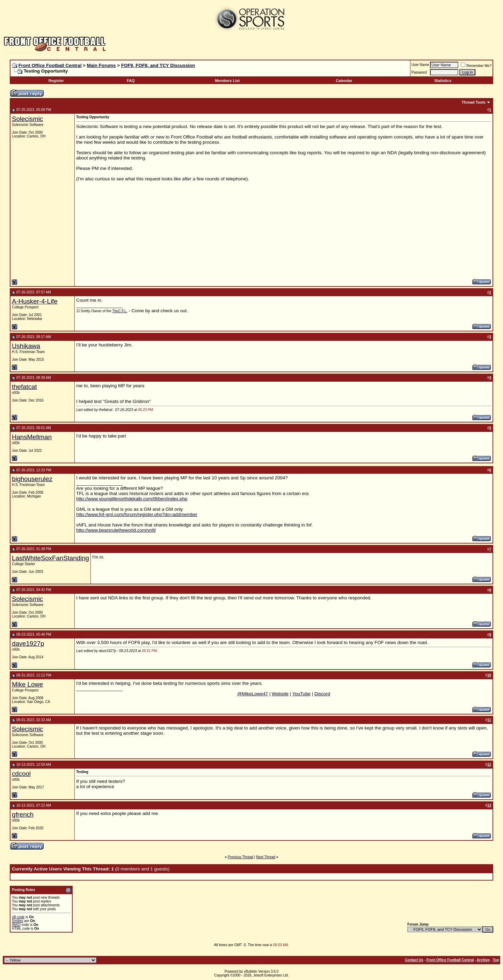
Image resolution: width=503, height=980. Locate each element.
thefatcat (24, 387)
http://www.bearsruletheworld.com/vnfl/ (116, 530)
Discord (322, 694)
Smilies (17, 921)
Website (280, 694)
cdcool (21, 774)
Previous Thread (240, 857)
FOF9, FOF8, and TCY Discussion (158, 65)
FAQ (131, 81)
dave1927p (28, 644)
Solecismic (27, 119)
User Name (420, 65)
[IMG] (16, 925)
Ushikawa (26, 346)
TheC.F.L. (120, 311)
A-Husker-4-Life (35, 301)
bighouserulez (32, 479)
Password (419, 72)
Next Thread (266, 857)
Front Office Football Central (50, 65)
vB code (18, 917)
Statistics (443, 81)
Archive (483, 960)
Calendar (344, 81)
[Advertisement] (231, 226)
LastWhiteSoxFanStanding (50, 558)
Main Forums (101, 65)
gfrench (23, 814)
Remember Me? (476, 66)
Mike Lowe (27, 684)
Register (56, 81)
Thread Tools (474, 102)
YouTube (301, 694)
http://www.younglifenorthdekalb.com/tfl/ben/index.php (132, 499)
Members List (227, 81)
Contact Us (414, 960)
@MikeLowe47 (253, 694)
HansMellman (32, 437)
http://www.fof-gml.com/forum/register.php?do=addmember (137, 514)
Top (496, 960)
